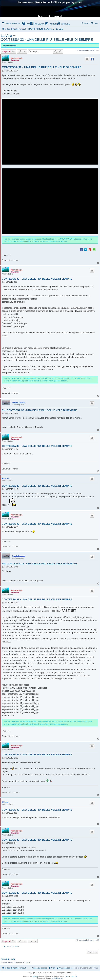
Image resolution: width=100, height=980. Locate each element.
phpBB (35, 976)
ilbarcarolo (15, 60)
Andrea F (5, 478)
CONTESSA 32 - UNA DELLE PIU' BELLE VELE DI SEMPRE (47, 40)
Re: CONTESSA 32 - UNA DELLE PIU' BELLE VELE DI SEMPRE (39, 410)
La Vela (6, 36)
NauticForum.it (71, 976)
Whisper (5, 802)
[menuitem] (26, 24)
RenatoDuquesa (18, 403)
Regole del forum (10, 45)
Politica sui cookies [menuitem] (39, 968)
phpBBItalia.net (57, 978)
